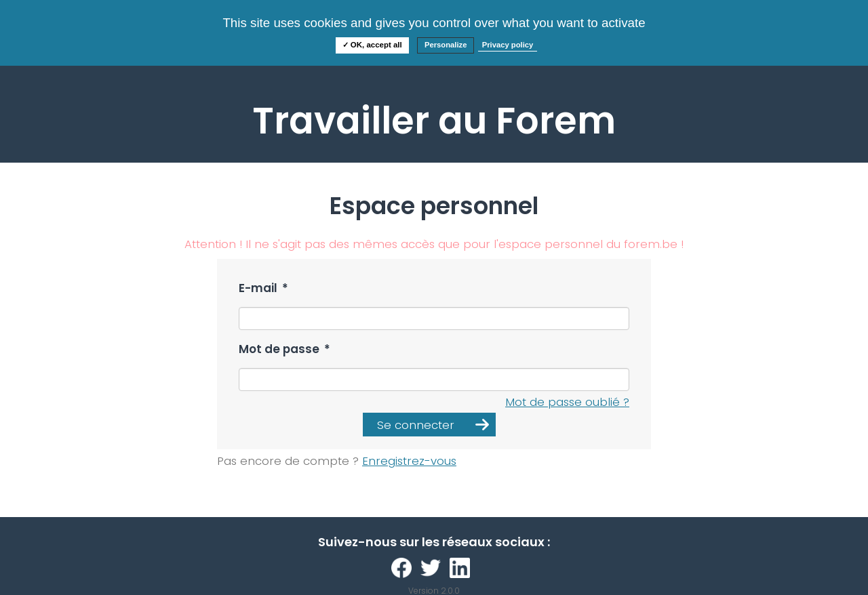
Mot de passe (284, 349)
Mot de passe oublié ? (567, 402)
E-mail (263, 288)
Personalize (446, 45)
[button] (429, 425)
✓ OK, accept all (372, 45)
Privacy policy (508, 45)
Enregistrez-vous (409, 461)
